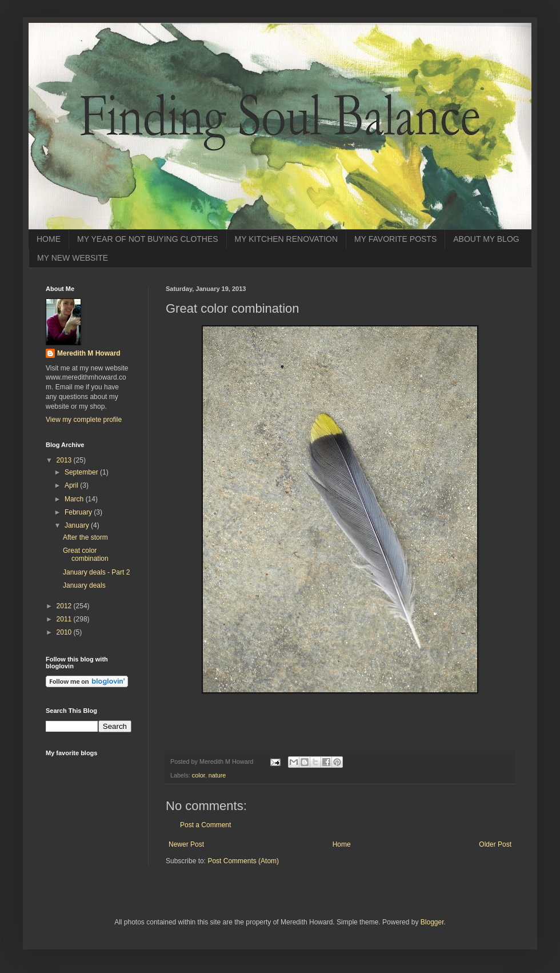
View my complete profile (84, 420)
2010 (65, 632)
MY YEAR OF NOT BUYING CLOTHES (148, 239)
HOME (49, 239)
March (75, 499)
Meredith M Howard (89, 353)
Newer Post (186, 844)
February (79, 512)
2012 (65, 606)
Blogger (432, 922)
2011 (65, 619)
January (78, 525)
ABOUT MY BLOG (486, 239)
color (199, 775)
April (72, 485)
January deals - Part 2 (96, 572)
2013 (65, 460)
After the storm (85, 537)
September (82, 472)
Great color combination (86, 555)
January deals (84, 585)
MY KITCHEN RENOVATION (286, 239)
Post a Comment (205, 825)
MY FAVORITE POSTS (395, 239)
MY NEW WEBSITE (73, 258)
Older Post (495, 844)
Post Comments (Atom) (243, 861)
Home (342, 844)
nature (217, 775)
